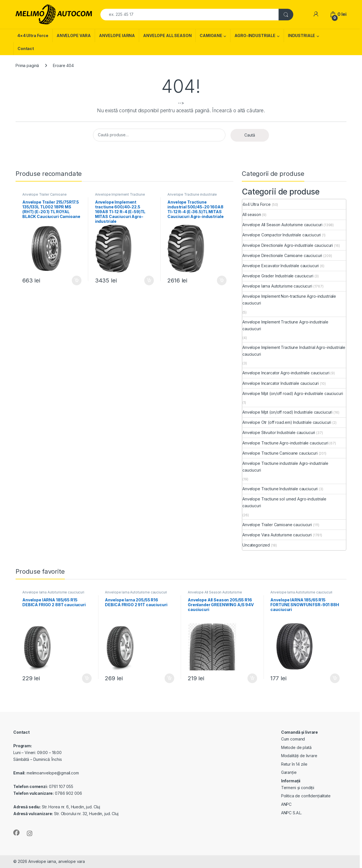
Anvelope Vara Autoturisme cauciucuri (277, 535)
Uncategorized (256, 545)
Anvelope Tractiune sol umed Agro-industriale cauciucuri (284, 502)
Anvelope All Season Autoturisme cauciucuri (282, 225)
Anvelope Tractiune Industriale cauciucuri (280, 489)
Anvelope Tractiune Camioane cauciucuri (280, 453)
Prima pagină (27, 65)
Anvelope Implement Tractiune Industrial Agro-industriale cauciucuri (294, 351)
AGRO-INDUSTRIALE (255, 35)
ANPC (286, 804)
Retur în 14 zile (294, 764)
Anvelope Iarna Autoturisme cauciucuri (277, 286)
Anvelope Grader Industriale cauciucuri (278, 276)
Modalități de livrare (299, 756)
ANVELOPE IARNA (117, 35)
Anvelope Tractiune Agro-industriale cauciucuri (285, 443)
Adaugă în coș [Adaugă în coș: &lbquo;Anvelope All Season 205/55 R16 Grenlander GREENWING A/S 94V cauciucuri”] (252, 678)
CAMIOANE (211, 35)
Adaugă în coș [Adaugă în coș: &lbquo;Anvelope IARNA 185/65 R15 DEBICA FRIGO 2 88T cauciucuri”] (87, 678)
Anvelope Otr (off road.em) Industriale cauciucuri (287, 422)
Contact (26, 48)
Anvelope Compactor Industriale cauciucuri (282, 235)
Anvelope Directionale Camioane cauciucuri (282, 255)
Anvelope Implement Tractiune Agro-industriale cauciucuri (120, 196)
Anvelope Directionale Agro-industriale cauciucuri (288, 245)
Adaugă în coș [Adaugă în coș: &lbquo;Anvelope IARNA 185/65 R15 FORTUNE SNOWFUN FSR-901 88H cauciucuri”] (335, 678)
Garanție (289, 772)
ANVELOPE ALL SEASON (167, 35)
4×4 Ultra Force (33, 35)
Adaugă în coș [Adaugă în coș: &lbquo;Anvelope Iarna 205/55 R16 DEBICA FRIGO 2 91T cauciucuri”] (169, 678)
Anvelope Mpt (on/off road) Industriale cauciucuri (287, 412)
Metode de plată (296, 747)
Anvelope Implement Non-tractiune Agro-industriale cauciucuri (289, 300)
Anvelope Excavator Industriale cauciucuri (281, 266)
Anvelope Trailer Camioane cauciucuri (45, 196)
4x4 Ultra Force (257, 204)
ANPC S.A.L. (292, 813)
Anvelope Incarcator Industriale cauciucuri (281, 383)
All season (252, 214)
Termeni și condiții (298, 788)
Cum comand (293, 739)
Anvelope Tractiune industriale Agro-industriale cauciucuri (192, 196)
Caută (250, 135)
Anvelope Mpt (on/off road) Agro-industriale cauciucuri (293, 393)
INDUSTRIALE (301, 35)
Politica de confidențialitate (306, 796)
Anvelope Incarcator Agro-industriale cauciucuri (286, 373)
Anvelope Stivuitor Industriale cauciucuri (279, 432)
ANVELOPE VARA (74, 35)
